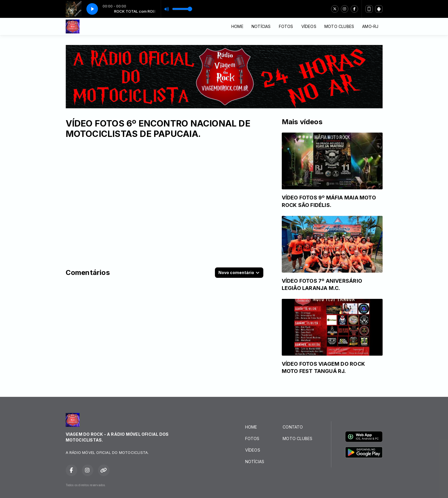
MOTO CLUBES (339, 26)
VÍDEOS (309, 26)
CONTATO (293, 427)
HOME (237, 26)
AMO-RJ (370, 26)
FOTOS (286, 26)
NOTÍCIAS (261, 26)
